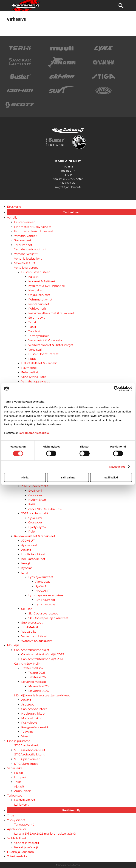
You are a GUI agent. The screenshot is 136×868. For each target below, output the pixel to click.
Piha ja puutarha (19, 741)
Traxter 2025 (37, 673)
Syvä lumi (35, 491)
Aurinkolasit (23, 791)
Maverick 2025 (38, 686)
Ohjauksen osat (39, 295)
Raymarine (29, 368)
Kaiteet (33, 277)
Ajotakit (41, 586)
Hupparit (21, 777)
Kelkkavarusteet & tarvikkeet (35, 536)
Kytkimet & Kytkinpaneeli (46, 286)
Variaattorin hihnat (34, 636)
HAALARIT (43, 591)
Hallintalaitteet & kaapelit (39, 363)
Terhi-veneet (23, 245)
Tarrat (32, 322)
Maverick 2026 (39, 691)
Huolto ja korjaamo (20, 852)
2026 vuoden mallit (35, 486)
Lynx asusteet (45, 600)
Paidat (19, 773)
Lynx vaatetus (45, 604)
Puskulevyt (29, 723)
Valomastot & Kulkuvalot (46, 340)
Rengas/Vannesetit (35, 727)
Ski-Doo (27, 609)
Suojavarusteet (32, 623)
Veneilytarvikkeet (34, 377)
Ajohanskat (29, 545)
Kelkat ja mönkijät (27, 847)
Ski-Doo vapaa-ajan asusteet (48, 618)
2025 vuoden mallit (35, 513)
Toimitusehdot (18, 856)
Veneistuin (36, 350)
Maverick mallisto (34, 682)
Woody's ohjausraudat (37, 641)
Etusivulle (14, 207)
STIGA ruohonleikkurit (30, 750)
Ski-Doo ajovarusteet (43, 613)
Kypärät (27, 568)
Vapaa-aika (29, 632)
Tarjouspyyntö (24, 825)
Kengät (26, 563)
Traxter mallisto (32, 668)
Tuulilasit (35, 331)
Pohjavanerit (37, 309)
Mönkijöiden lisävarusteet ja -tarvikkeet (42, 695)
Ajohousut (43, 582)
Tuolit (32, 327)
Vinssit (26, 736)
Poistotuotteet (25, 800)
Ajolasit (26, 550)
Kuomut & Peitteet (42, 281)
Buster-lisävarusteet (36, 272)
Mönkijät (13, 645)
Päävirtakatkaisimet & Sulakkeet (51, 313)
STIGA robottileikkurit (29, 754)
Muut (32, 359)
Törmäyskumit (39, 336)
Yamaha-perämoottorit (30, 249)
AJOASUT (28, 541)
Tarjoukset (15, 796)
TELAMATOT (30, 627)
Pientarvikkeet (39, 304)
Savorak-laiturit (25, 263)
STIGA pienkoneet (27, 759)
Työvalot (27, 732)
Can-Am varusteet (34, 709)
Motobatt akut (32, 718)
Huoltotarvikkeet (33, 554)
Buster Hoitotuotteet (43, 354)
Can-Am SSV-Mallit (27, 664)
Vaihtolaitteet (17, 838)
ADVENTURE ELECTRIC (45, 509)
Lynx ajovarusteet (41, 577)
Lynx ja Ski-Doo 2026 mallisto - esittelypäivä (45, 834)
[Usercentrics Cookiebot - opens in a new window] (116, 389)
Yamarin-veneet (25, 236)
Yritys (11, 815)
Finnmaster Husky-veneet (33, 227)
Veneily (12, 218)
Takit (18, 782)
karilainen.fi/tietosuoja (34, 433)
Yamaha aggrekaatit (36, 381)
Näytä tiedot (117, 467)
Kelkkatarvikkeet (33, 559)
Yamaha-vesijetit (26, 254)
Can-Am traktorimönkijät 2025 (43, 654)
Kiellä (25, 477)
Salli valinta (68, 477)
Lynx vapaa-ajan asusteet (46, 595)
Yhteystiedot (16, 820)
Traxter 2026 (37, 677)
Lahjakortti (22, 805)
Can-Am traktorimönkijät (32, 650)
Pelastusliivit (30, 372)
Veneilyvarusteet (26, 268)
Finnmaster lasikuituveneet (34, 231)
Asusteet (28, 705)
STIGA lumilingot (26, 764)
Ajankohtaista (17, 829)
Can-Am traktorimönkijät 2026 (43, 659)
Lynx (25, 573)
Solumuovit (37, 318)
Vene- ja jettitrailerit (28, 259)
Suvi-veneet (23, 240)
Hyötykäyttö (37, 500)
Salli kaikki (111, 477)
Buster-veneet (25, 222)
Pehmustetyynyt (40, 299)
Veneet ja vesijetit (27, 843)
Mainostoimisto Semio (68, 865)
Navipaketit (37, 290)
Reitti (32, 504)
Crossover (35, 495)
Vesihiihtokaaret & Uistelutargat (51, 345)
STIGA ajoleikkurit (27, 745)
